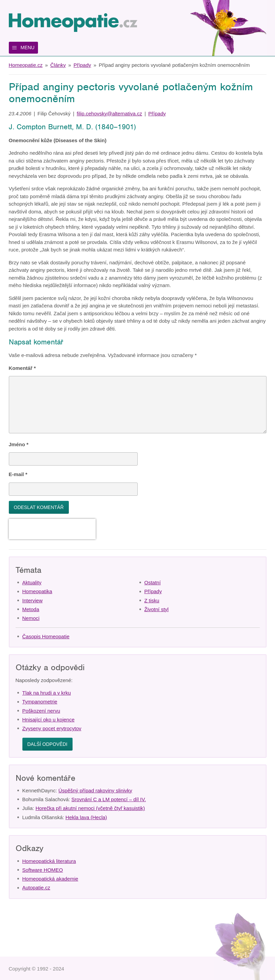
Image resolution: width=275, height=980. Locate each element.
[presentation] (52, 529)
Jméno (19, 444)
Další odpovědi (47, 744)
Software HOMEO (43, 870)
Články (58, 65)
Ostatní (153, 582)
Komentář (22, 368)
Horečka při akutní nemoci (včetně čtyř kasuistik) (90, 808)
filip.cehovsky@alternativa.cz (109, 114)
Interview (33, 600)
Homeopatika (37, 591)
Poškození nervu (41, 711)
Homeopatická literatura (49, 861)
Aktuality (32, 582)
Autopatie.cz (36, 888)
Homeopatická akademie (50, 879)
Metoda (31, 609)
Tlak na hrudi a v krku (47, 693)
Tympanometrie (40, 702)
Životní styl (157, 609)
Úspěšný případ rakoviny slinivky (95, 790)
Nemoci (31, 618)
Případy (82, 65)
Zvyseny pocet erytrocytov (52, 728)
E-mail (18, 474)
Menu (28, 48)
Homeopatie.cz (26, 65)
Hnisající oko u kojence (48, 720)
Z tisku (152, 600)
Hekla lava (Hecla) (86, 817)
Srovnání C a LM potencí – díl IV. (109, 799)
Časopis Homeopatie (46, 636)
